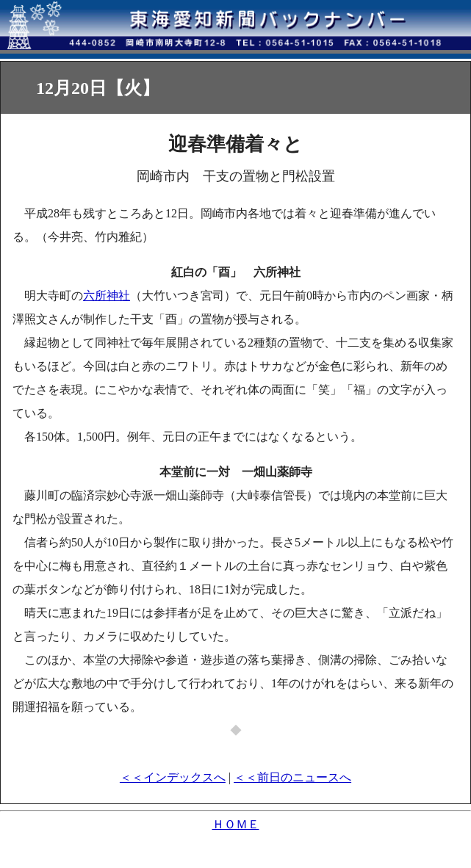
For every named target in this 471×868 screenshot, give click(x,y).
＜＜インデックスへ (173, 777)
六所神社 (107, 296)
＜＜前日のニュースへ (292, 777)
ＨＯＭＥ (236, 824)
